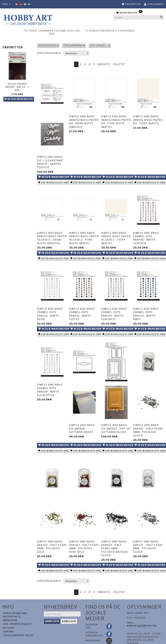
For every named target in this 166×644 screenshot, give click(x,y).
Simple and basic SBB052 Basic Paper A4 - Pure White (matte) (116, 120)
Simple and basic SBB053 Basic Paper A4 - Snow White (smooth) (84, 120)
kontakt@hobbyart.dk (142, 612)
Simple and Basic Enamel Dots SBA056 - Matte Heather (146, 233)
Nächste (104, 64)
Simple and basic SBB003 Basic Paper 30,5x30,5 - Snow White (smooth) (52, 233)
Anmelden (52, 607)
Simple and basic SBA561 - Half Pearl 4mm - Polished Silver (148, 420)
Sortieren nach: (49, 53)
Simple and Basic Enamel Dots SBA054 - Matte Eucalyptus (50, 380)
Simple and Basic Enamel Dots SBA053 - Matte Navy (146, 306)
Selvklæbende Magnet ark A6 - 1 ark (17, 87)
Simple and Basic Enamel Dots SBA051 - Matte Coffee (82, 306)
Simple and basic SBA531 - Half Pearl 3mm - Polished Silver (148, 534)
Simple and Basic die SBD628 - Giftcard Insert (82, 418)
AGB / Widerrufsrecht (18, 610)
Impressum (10, 606)
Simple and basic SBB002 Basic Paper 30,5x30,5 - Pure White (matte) (84, 233)
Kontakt (9, 617)
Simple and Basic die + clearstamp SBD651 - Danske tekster (50, 160)
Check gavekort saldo (18, 621)
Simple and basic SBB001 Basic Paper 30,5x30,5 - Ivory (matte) (116, 233)
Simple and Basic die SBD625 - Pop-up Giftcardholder (116, 418)
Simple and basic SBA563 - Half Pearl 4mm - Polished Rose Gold (84, 534)
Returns (9, 614)
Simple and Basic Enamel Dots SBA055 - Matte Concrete (114, 306)
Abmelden (69, 607)
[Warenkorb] (138, 13)
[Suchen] (161, 17)
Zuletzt (119, 64)
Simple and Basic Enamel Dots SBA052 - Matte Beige (50, 306)
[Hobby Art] (28, 19)
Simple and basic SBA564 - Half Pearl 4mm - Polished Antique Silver (115, 535)
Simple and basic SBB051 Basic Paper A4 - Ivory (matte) (148, 118)
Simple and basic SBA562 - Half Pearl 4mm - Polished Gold (52, 534)
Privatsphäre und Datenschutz (15, 601)
